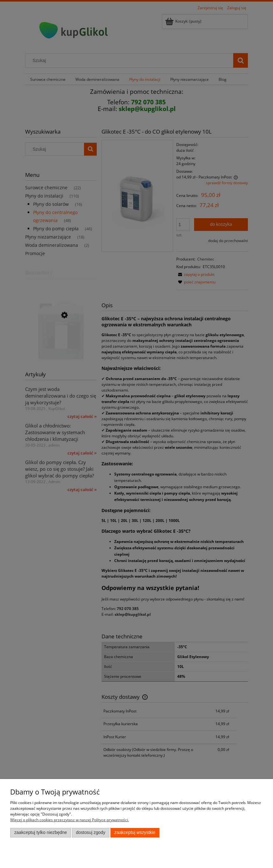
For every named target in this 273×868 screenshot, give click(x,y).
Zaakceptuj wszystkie (135, 833)
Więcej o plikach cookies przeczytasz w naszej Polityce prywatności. (70, 820)
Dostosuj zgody (91, 833)
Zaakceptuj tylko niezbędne (41, 833)
